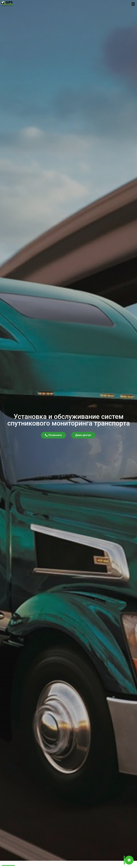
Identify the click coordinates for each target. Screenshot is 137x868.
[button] (133, 4)
